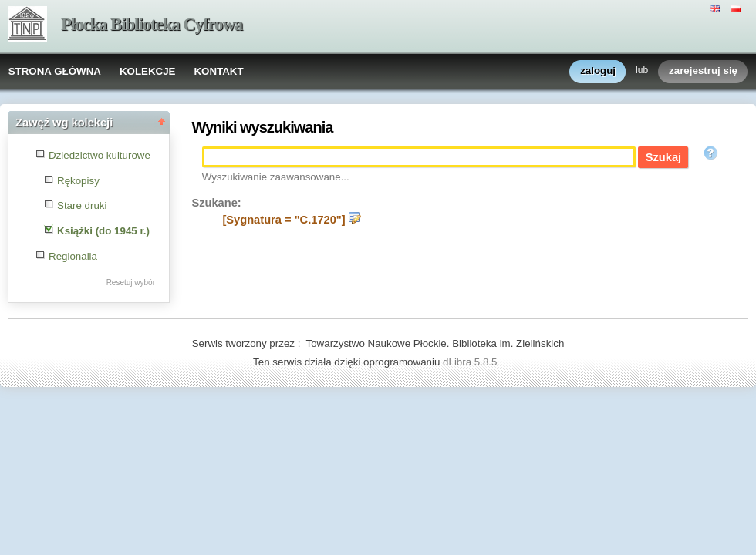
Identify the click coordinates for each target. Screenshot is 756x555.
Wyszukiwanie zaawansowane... (276, 177)
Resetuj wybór (131, 283)
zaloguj (598, 71)
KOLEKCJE (148, 71)
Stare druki (82, 205)
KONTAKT (218, 71)
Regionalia (73, 256)
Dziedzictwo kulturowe (100, 155)
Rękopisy (78, 181)
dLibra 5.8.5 (471, 362)
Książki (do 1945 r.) (103, 231)
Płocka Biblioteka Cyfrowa (152, 24)
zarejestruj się (703, 71)
